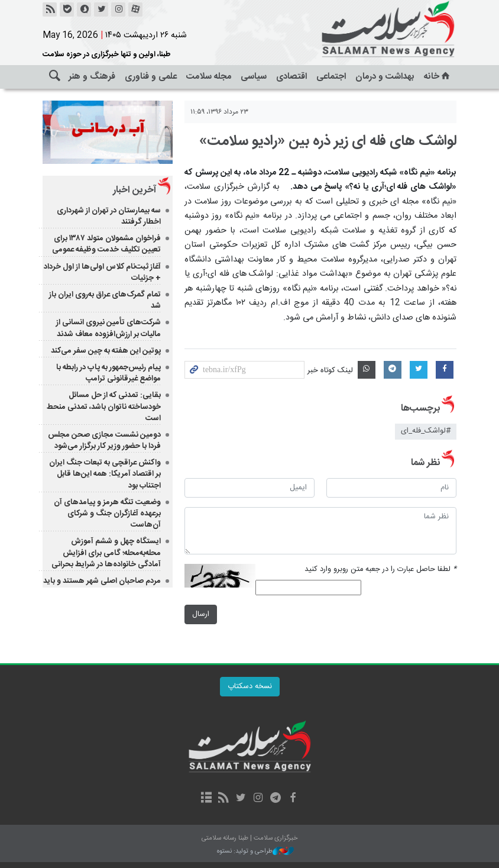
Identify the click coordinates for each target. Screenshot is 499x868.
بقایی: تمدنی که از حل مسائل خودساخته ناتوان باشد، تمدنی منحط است (104, 406)
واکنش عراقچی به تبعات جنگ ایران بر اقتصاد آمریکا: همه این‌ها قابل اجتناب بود (105, 474)
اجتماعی (331, 77)
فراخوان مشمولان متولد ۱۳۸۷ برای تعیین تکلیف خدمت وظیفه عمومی (106, 244)
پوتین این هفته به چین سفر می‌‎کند (106, 351)
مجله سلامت (209, 77)
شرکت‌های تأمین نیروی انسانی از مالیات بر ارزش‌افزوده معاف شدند (108, 328)
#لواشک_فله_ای (426, 431)
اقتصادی (291, 77)
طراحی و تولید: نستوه (255, 852)
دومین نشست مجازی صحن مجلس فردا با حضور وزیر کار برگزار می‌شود (104, 441)
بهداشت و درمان (385, 77)
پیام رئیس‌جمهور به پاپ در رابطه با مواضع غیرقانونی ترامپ (108, 373)
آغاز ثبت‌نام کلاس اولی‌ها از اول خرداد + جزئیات (102, 272)
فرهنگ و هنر (92, 77)
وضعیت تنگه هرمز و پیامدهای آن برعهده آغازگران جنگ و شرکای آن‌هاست (107, 514)
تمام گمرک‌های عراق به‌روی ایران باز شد (105, 300)
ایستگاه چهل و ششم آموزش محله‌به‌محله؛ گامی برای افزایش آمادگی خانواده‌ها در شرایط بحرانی (106, 553)
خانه (438, 77)
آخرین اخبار (135, 190)
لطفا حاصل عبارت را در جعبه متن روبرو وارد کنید (380, 569)
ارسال (201, 614)
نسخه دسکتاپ (250, 687)
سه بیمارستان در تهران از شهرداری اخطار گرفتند (109, 216)
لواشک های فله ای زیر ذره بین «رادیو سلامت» (328, 141)
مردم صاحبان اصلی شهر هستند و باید (102, 581)
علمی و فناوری (151, 77)
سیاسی (254, 77)
